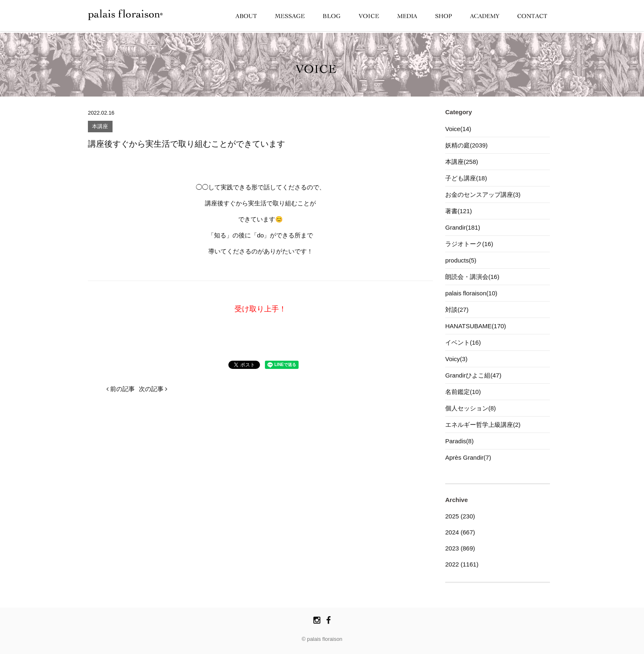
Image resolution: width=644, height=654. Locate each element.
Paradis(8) (459, 441)
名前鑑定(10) (463, 392)
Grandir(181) (463, 227)
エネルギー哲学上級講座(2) (483, 425)
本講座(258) (462, 162)
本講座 (100, 127)
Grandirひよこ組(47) (473, 375)
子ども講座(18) (466, 178)
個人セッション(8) (470, 408)
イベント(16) (463, 342)
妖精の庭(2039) (466, 145)
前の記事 (121, 389)
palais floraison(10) (471, 293)
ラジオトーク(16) (469, 244)
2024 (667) (460, 532)
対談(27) (457, 310)
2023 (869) (460, 548)
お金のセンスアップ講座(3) (483, 195)
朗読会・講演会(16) (472, 277)
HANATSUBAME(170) (476, 326)
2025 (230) (460, 516)
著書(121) (459, 211)
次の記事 (153, 389)
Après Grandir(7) (468, 457)
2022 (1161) (462, 564)
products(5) (461, 260)
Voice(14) (458, 129)
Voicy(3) (456, 359)
